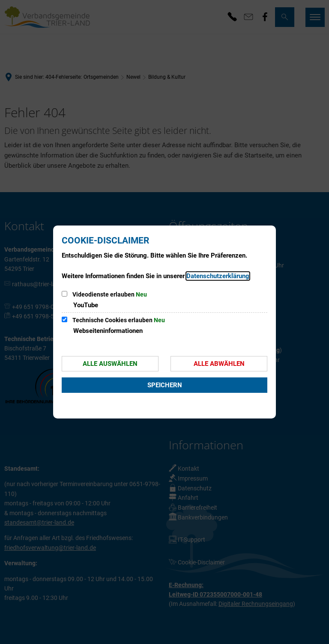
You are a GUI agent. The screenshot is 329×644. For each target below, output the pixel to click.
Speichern (165, 385)
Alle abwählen (219, 364)
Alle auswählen (110, 364)
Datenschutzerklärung (218, 276)
